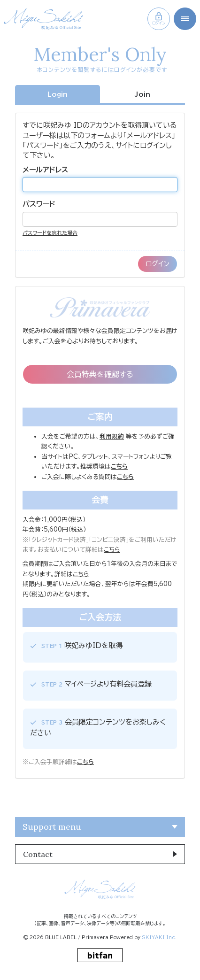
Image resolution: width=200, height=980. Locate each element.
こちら (112, 550)
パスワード (39, 204)
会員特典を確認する (100, 374)
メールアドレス (45, 170)
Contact (38, 854)
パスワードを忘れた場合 (50, 233)
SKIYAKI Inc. (159, 937)
